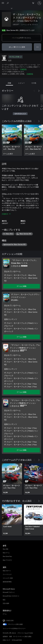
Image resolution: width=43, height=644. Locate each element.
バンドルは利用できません (22, 38)
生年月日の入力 (20, 114)
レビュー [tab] (22, 83)
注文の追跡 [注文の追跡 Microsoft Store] (6, 603)
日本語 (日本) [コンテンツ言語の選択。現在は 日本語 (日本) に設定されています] (10, 620)
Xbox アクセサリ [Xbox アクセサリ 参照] (7, 560)
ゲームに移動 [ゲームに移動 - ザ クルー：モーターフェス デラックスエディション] (22, 337)
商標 (11, 636)
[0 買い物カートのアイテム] (34, 3)
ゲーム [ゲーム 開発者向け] (5, 614)
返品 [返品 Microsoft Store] (4, 600)
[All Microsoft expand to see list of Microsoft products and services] (3, 3)
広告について (7, 640)
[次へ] (39, 91)
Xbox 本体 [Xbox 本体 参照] (6, 549)
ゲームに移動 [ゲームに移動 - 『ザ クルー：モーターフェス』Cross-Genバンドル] (22, 286)
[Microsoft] (21, 2)
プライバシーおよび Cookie (25, 633)
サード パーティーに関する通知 (22, 636)
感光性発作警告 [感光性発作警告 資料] (7, 582)
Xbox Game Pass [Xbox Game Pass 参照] (7, 556)
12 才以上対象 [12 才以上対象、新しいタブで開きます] (15, 57)
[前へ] (34, 91)
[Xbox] (6, 8)
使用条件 (5, 636)
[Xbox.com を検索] (8, 3)
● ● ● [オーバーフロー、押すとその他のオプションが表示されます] (38, 47)
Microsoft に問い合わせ (9, 633)
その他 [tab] (34, 83)
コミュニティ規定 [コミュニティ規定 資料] (8, 578)
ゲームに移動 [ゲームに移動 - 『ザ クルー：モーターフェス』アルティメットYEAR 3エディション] (22, 450)
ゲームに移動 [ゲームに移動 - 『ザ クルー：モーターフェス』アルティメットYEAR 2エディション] (22, 392)
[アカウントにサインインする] (39, 3)
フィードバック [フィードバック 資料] (7, 574)
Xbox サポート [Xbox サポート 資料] (7, 571)
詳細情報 (23, 69)
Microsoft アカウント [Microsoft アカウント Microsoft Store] (9, 592)
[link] (12, 140)
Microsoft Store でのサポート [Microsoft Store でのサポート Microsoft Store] (11, 596)
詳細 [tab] (9, 83)
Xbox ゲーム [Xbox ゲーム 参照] (6, 553)
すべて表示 (27, 121)
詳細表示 (6, 214)
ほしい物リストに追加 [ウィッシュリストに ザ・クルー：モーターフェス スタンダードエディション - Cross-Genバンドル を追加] (17, 47)
